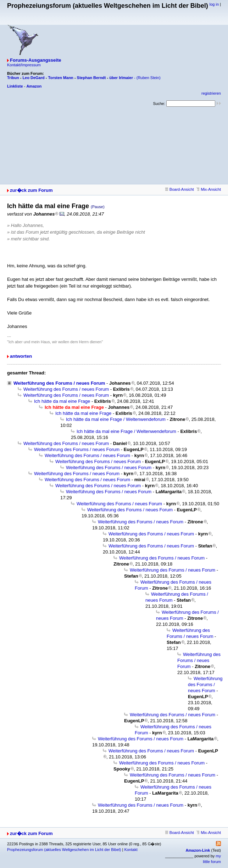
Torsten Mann (61, 78)
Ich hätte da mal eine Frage (62, 401)
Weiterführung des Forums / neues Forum (59, 383)
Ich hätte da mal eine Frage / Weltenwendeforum (116, 419)
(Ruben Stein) (149, 78)
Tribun (13, 78)
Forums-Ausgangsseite (35, 60)
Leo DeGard (33, 78)
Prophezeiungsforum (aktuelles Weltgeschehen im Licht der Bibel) (64, 850)
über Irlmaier (121, 78)
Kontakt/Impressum (24, 65)
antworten (21, 356)
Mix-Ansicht (209, 189)
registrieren (211, 93)
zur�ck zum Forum (31, 190)
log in (214, 4)
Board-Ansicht (180, 189)
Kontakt (131, 850)
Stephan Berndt (91, 78)
